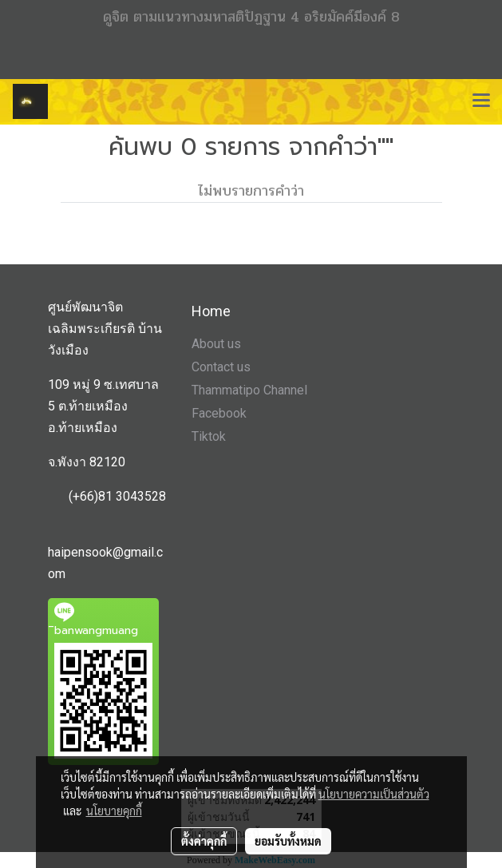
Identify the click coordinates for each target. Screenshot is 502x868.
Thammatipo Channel (249, 390)
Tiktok (209, 436)
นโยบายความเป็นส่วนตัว (374, 794)
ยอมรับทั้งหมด (288, 841)
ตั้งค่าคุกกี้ (204, 841)
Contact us (221, 367)
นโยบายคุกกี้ (114, 811)
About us (216, 344)
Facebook (219, 413)
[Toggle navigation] (481, 101)
